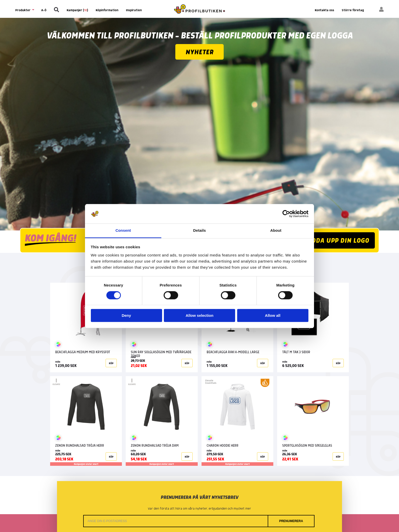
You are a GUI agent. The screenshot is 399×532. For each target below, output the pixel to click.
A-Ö (44, 10)
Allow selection (199, 316)
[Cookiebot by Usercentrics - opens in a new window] (286, 214)
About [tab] (276, 231)
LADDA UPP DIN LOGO (336, 241)
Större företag (353, 10)
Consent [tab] (123, 231)
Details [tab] (199, 231)
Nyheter (199, 52)
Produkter (24, 10)
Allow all (273, 316)
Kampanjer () (77, 10)
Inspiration (134, 10)
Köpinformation (107, 10)
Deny (126, 316)
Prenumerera (291, 521)
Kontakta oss (324, 10)
